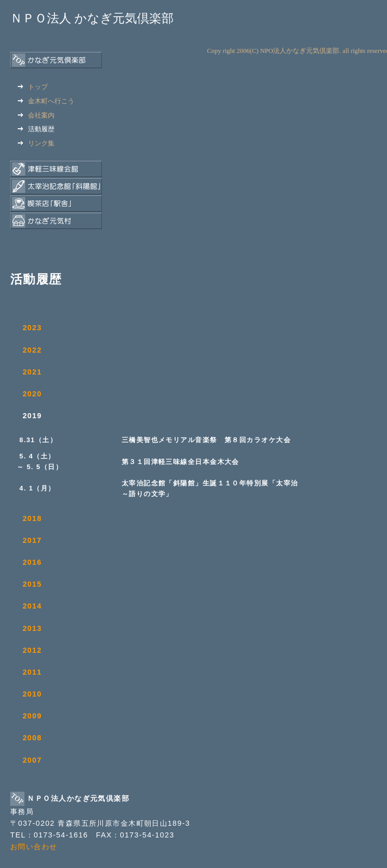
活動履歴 (36, 129)
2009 (32, 716)
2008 (32, 738)
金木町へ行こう (46, 101)
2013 (32, 628)
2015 (32, 584)
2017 (32, 540)
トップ (33, 87)
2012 (32, 650)
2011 (32, 672)
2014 (32, 606)
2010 (32, 694)
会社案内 (36, 115)
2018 (32, 518)
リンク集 (36, 143)
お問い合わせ (34, 847)
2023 (32, 328)
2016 (32, 562)
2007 (32, 760)
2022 (32, 350)
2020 (32, 394)
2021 (32, 372)
